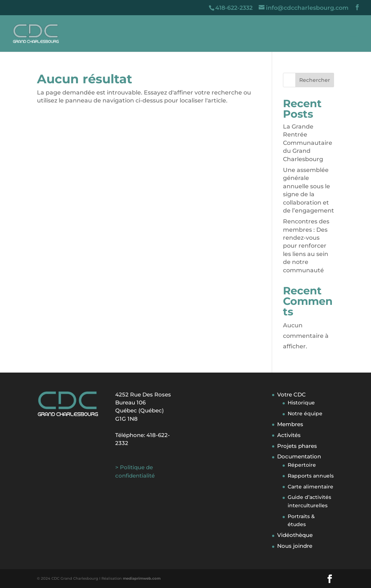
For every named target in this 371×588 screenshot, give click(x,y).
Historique (301, 403)
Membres (290, 424)
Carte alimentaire (310, 487)
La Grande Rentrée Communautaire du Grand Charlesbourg (308, 143)
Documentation (299, 456)
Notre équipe (305, 413)
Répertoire (302, 465)
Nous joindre (295, 546)
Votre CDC (291, 394)
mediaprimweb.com (142, 578)
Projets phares (297, 446)
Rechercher (315, 80)
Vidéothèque (295, 535)
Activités (289, 435)
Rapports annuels (311, 476)
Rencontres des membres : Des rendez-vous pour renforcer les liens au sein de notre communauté (306, 246)
